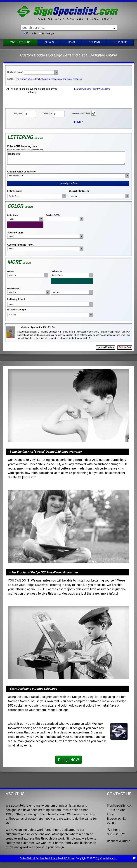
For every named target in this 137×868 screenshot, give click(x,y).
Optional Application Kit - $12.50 (38, 327)
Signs (71, 42)
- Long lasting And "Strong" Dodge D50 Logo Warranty (45, 452)
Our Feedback (43, 858)
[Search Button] (114, 28)
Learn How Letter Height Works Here (92, 89)
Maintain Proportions (81, 113)
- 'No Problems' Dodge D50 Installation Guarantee (43, 572)
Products (31, 33)
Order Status (27, 858)
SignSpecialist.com (106, 858)
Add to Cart (125, 347)
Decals (49, 42)
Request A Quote (119, 841)
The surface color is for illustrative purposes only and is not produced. (49, 79)
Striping (94, 42)
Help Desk (120, 42)
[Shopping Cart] (134, 859)
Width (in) (48, 113)
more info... (31, 477)
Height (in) (19, 113)
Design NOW (68, 760)
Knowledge (48, 33)
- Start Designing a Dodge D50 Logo (32, 689)
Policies (70, 858)
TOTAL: (78, 122)
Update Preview (105, 347)
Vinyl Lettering (20, 42)
